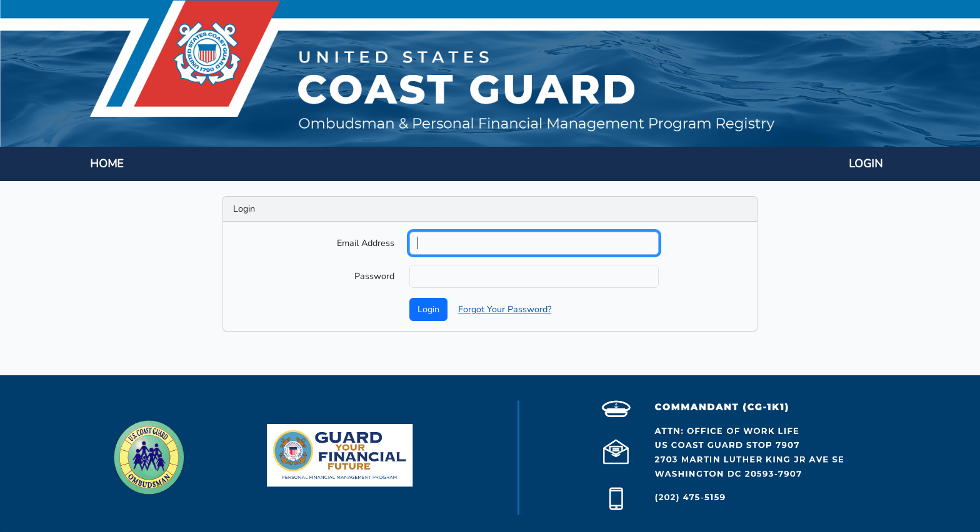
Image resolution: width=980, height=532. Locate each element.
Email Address (366, 243)
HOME (107, 164)
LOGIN (866, 164)
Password (374, 276)
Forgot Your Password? (505, 309)
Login (428, 309)
